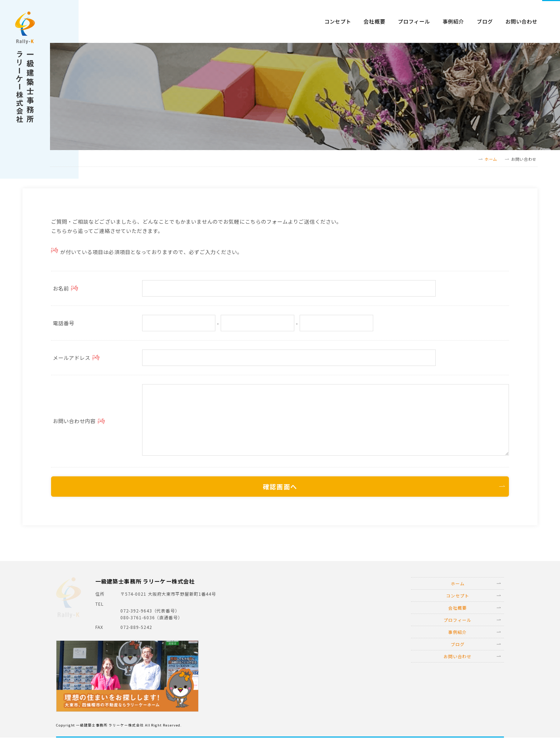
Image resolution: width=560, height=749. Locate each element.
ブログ (485, 21)
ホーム (491, 159)
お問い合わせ (521, 21)
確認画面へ (280, 495)
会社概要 (374, 21)
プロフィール (414, 21)
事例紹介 (453, 21)
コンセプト (338, 21)
